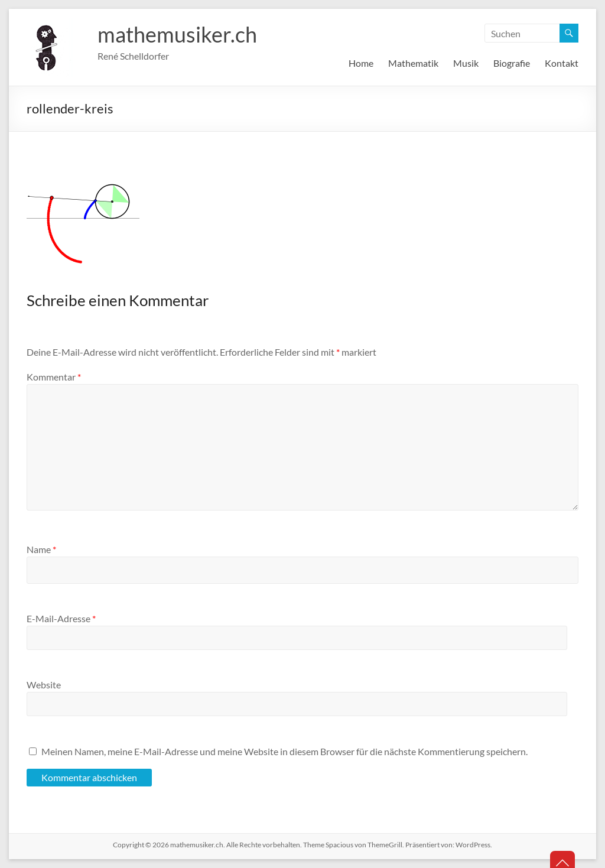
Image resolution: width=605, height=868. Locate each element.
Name (41, 549)
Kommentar (54, 377)
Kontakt (562, 63)
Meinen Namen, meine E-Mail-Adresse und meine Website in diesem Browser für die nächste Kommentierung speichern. (284, 751)
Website (44, 685)
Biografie (512, 63)
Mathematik (413, 63)
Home (361, 63)
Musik (466, 63)
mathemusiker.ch (177, 34)
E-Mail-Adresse (61, 618)
